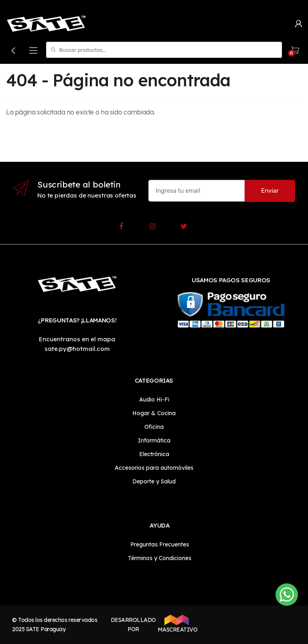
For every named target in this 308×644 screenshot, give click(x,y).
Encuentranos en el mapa (77, 339)
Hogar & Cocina (154, 413)
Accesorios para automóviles (154, 468)
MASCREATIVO (177, 624)
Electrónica (154, 454)
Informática (154, 440)
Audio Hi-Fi (154, 399)
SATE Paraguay (46, 629)
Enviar (270, 191)
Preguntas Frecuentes (160, 544)
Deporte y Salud (154, 481)
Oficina (154, 427)
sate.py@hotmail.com (77, 349)
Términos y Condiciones (160, 558)
